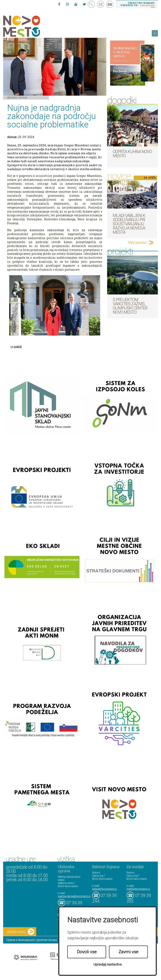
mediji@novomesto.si (138, 889)
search (91, 4)
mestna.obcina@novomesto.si (74, 896)
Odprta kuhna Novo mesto (132, 154)
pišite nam (21, 932)
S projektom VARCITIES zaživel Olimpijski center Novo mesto (130, 306)
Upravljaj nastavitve (108, 964)
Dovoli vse (87, 952)
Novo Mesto (31, 26)
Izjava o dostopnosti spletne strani (32, 940)
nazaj (18, 346)
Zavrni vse (129, 952)
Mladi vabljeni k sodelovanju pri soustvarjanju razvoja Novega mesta (129, 224)
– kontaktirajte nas (138, 5)
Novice (23, 97)
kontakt (101, 4)
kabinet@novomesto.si (105, 889)
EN (110, 4)
